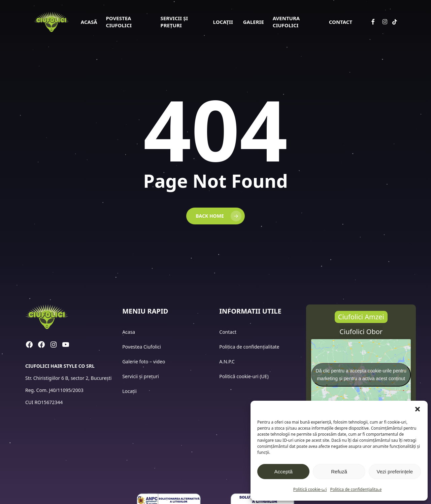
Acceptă (284, 472)
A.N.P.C (227, 362)
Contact (228, 332)
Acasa (129, 332)
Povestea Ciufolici (142, 347)
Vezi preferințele (395, 472)
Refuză (339, 472)
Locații (130, 391)
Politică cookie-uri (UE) (244, 376)
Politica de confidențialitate (356, 489)
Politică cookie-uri (310, 489)
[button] (418, 409)
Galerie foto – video (144, 362)
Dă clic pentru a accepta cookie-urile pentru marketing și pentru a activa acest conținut (361, 375)
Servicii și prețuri (141, 376)
